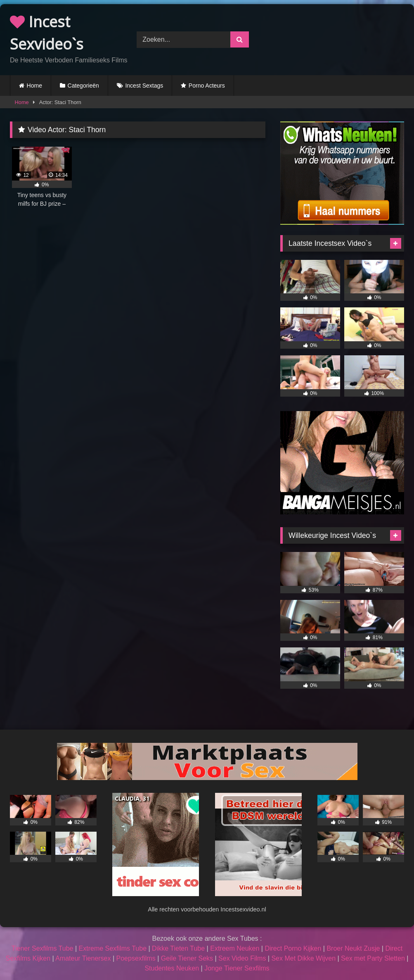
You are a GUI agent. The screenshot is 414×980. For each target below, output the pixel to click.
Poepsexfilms (136, 958)
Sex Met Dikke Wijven (303, 958)
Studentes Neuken (172, 968)
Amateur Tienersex (83, 958)
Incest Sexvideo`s (47, 33)
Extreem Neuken (235, 948)
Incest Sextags (144, 86)
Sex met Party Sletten (373, 958)
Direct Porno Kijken (293, 948)
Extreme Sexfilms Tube (113, 948)
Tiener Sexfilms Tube (43, 948)
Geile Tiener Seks (187, 958)
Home (34, 86)
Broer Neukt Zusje (353, 948)
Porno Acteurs (207, 86)
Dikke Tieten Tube (178, 948)
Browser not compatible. (337, 38)
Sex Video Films (242, 958)
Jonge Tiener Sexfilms (237, 968)
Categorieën (83, 86)
